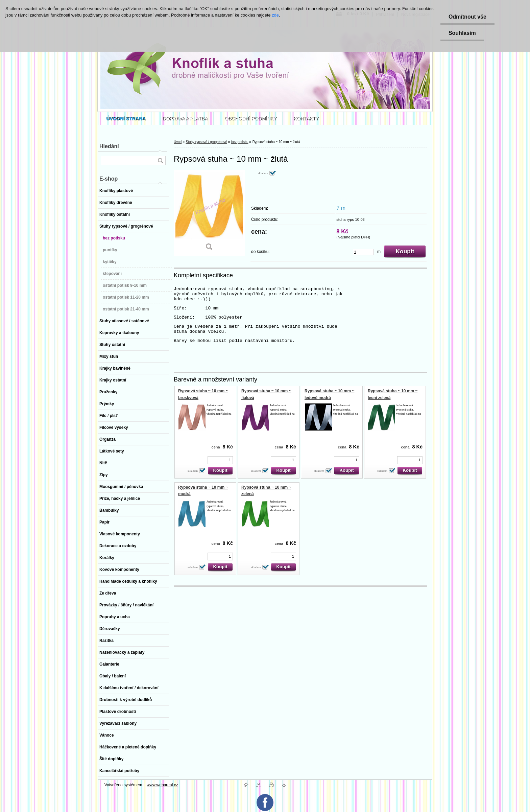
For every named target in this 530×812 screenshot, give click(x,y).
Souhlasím (462, 33)
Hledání (109, 146)
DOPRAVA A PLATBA (185, 118)
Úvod (178, 142)
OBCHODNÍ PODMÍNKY (251, 118)
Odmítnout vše (467, 17)
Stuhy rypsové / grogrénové (206, 142)
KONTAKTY (306, 118)
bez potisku (240, 142)
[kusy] (363, 252)
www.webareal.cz (162, 785)
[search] (160, 160)
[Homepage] (126, 118)
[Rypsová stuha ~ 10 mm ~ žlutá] (209, 213)
